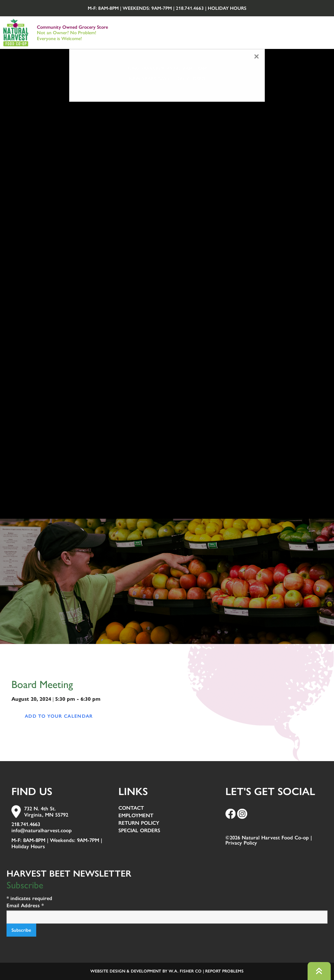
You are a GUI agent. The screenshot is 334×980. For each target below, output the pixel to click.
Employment (136, 816)
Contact (131, 808)
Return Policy (139, 823)
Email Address (25, 905)
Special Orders (139, 831)
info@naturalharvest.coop (42, 830)
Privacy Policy (241, 843)
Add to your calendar (59, 716)
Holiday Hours (227, 8)
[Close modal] (257, 57)
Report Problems (224, 971)
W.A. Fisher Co (185, 971)
